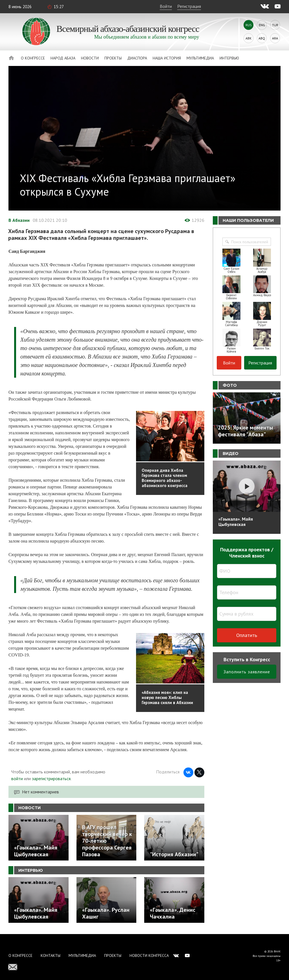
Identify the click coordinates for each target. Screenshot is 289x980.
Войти (166, 6)
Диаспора (137, 58)
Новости (90, 58)
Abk (249, 38)
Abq (262, 38)
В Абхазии (19, 220)
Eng (262, 25)
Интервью (229, 58)
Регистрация (189, 6)
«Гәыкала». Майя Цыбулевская (236, 522)
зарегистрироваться (51, 778)
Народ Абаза (63, 58)
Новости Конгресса (149, 955)
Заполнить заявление (247, 672)
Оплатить (247, 635)
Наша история (167, 58)
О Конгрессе (33, 58)
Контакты (51, 955)
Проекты (113, 58)
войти (17, 778)
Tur (275, 25)
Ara (275, 38)
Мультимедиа (200, 58)
